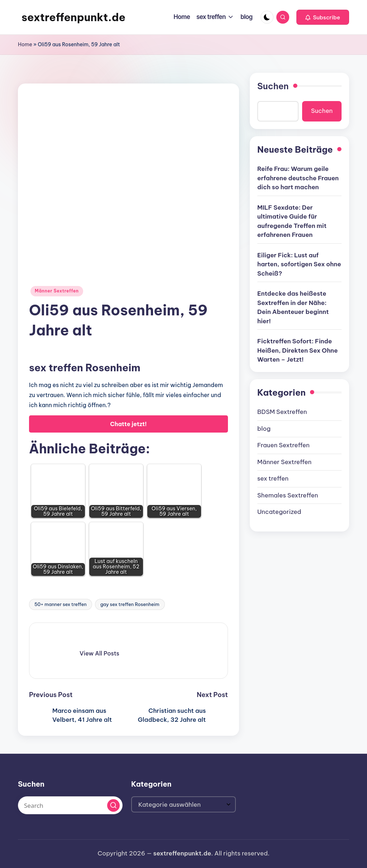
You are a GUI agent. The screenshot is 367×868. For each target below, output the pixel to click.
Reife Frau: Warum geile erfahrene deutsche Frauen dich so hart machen (298, 178)
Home (25, 44)
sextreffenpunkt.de (73, 17)
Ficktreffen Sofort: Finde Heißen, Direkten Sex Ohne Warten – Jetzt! (298, 350)
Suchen (273, 86)
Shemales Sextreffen (288, 495)
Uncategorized (279, 512)
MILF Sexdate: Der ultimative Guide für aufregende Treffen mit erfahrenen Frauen (292, 221)
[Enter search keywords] (70, 805)
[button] (323, 17)
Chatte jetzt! (128, 424)
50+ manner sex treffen (61, 604)
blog (264, 429)
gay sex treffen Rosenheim (130, 604)
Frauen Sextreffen (283, 445)
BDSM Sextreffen (282, 412)
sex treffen (273, 478)
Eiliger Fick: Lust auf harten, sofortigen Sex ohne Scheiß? (299, 264)
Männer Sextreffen (57, 291)
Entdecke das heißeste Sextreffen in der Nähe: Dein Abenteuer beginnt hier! (293, 307)
